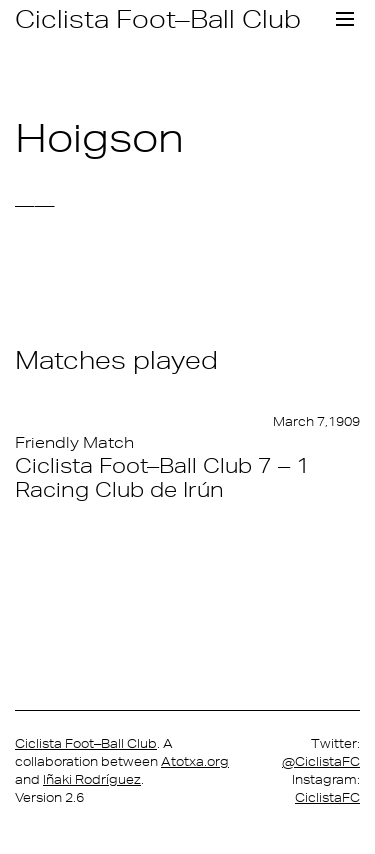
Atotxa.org (195, 761)
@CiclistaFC (321, 761)
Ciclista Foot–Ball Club (158, 18)
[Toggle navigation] (345, 19)
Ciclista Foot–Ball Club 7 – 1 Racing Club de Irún (162, 477)
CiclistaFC (327, 797)
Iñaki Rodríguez (92, 779)
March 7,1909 (316, 421)
